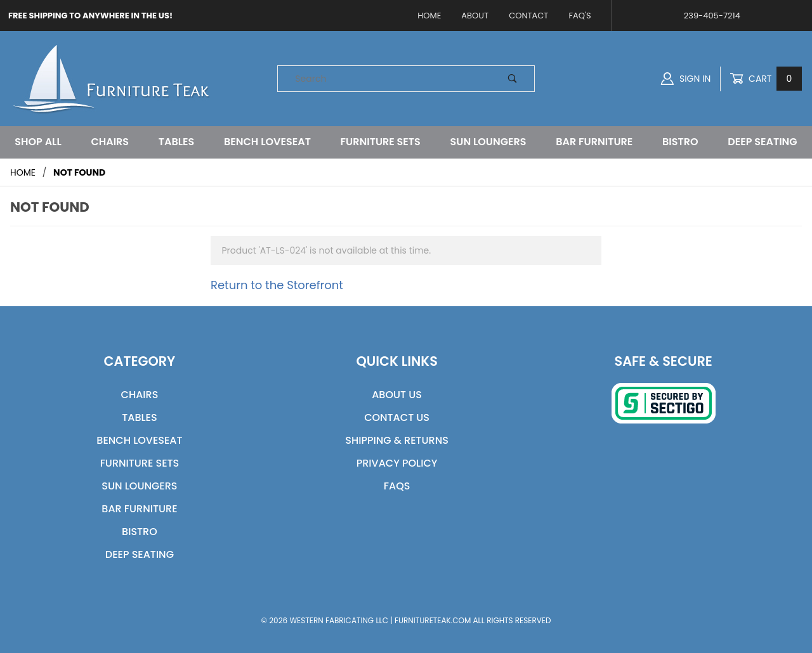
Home (429, 16)
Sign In (686, 79)
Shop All (38, 142)
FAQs (397, 486)
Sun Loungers (488, 142)
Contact (528, 16)
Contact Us (397, 417)
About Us (397, 395)
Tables (177, 142)
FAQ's (580, 16)
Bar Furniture (594, 142)
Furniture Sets (381, 142)
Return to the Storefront (277, 285)
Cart (766, 79)
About (475, 16)
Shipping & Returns (397, 440)
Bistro (680, 142)
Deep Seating (762, 142)
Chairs (110, 142)
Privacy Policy (397, 463)
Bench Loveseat (267, 142)
